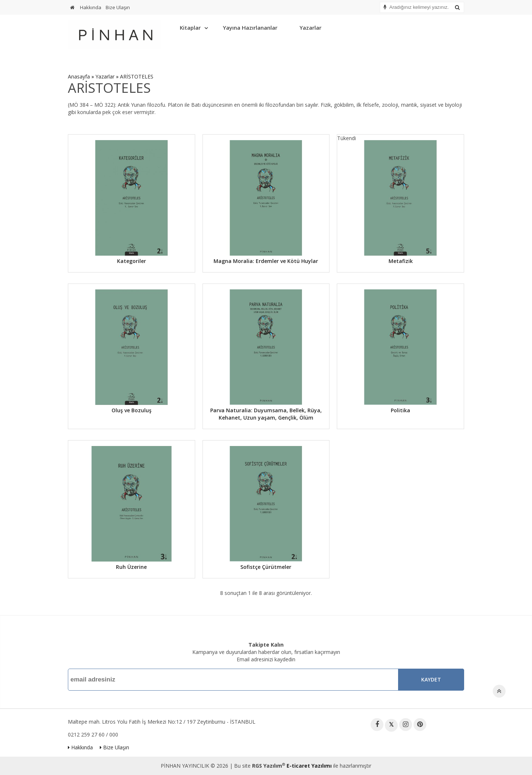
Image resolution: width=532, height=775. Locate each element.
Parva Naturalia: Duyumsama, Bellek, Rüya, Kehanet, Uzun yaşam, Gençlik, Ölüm (266, 414)
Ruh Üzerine (131, 567)
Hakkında (91, 7)
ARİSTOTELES (137, 76)
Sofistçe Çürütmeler (266, 567)
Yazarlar (310, 28)
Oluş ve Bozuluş (132, 410)
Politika (400, 410)
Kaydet (431, 679)
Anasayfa (79, 76)
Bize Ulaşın (118, 7)
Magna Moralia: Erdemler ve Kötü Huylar (266, 261)
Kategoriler (132, 261)
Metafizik (401, 261)
